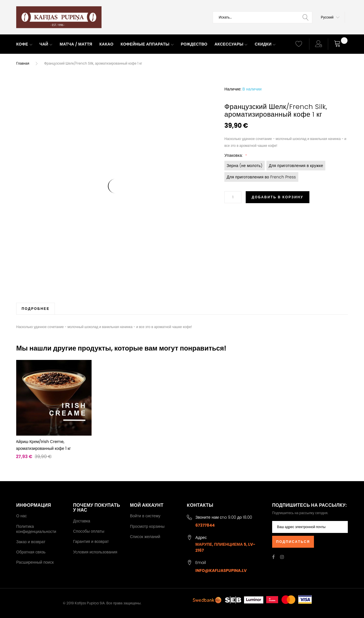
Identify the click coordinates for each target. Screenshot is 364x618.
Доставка (82, 521)
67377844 (205, 525)
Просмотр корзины (147, 526)
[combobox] (262, 17)
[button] (330, 17)
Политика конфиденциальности (36, 529)
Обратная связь (31, 552)
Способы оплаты (89, 531)
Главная (23, 63)
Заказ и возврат (31, 542)
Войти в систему (145, 516)
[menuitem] (24, 44)
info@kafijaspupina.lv (221, 570)
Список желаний (145, 537)
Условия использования (95, 552)
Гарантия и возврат (91, 541)
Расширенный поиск (35, 562)
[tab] (36, 309)
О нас (21, 516)
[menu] (151, 44)
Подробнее (36, 309)
